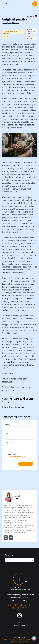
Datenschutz (20, 639)
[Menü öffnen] (35, 4)
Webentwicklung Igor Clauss (20, 641)
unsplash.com (8, 390)
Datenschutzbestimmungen (16, 457)
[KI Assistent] (34, 638)
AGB (14, 639)
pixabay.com (7, 382)
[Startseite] (20, 582)
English (23, 625)
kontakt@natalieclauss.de (19, 605)
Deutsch (16, 625)
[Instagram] (20, 615)
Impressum (7, 639)
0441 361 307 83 (20, 608)
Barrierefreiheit (30, 639)
